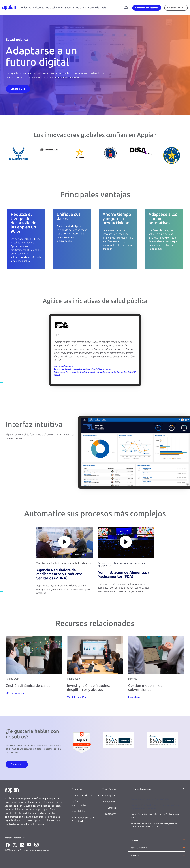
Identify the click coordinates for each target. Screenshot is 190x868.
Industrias (39, 8)
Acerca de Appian (98, 8)
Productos (25, 8)
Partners (81, 8)
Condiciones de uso (82, 796)
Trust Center (109, 789)
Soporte (70, 8)
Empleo (112, 808)
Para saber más (55, 8)
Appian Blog (110, 802)
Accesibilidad (78, 811)
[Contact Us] (18, 89)
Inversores (110, 814)
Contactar (77, 789)
